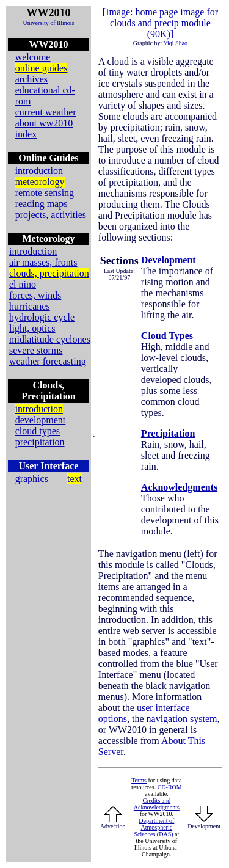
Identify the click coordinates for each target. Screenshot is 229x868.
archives (31, 79)
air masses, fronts (43, 262)
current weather (46, 112)
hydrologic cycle (42, 317)
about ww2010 (44, 123)
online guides (42, 68)
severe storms (36, 350)
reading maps (42, 204)
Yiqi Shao (175, 43)
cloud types (38, 431)
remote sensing (45, 193)
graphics (32, 479)
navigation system (182, 719)
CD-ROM (170, 787)
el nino (23, 284)
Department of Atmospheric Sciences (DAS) (154, 827)
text (75, 479)
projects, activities (51, 215)
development (41, 420)
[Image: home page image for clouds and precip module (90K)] (160, 23)
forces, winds (35, 295)
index (26, 134)
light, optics (32, 328)
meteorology (40, 182)
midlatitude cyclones (50, 339)
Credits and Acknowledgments (157, 804)
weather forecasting (48, 361)
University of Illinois (48, 23)
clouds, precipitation (49, 273)
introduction (39, 171)
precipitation (40, 442)
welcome (33, 57)
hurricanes (30, 306)
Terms (139, 780)
